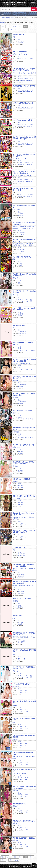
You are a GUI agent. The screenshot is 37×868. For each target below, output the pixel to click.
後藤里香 (22, 363)
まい (25, 175)
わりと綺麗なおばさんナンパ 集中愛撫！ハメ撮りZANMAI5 (24, 70)
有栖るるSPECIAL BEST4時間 (23, 342)
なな (14, 654)
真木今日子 (23, 774)
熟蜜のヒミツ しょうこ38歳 (22, 599)
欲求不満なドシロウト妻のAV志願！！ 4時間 (23, 189)
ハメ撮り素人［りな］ (20, 547)
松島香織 (15, 637)
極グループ (21, 386)
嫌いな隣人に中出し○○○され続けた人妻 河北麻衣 (24, 394)
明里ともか (16, 210)
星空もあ (15, 840)
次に (16, 30)
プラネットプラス (23, 691)
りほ (14, 37)
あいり (20, 54)
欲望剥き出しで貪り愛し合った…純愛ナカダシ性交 (24, 377)
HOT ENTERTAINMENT (25, 60)
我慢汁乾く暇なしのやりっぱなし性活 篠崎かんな (24, 275)
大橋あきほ (23, 569)
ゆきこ (30, 73)
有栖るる (15, 345)
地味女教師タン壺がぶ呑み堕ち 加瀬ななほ (24, 429)
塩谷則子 (30, 569)
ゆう (21, 158)
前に (3, 27)
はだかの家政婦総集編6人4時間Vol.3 (23, 753)
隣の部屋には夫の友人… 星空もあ (24, 838)
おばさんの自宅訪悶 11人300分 (23, 103)
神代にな (15, 466)
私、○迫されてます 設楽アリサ (23, 257)
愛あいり (15, 586)
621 (15, 27)
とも (25, 158)
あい (14, 158)
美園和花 (15, 739)
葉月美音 (29, 757)
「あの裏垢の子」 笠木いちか (22, 411)
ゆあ (18, 175)
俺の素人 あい (17, 616)
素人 (20, 56)
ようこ (15, 54)
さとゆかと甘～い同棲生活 (21, 479)
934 (11, 30)
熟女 (20, 39)
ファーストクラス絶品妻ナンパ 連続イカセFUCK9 (24, 155)
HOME (3, 22)
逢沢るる (15, 757)
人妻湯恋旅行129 (18, 35)
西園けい (26, 245)
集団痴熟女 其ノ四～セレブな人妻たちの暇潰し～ (24, 634)
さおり (15, 73)
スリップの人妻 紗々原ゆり (21, 684)
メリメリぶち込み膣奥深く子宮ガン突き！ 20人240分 (24, 582)
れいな (25, 54)
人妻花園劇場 (22, 385)
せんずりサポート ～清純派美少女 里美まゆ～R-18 (24, 668)
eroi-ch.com (26, 866)
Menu (3, 14)
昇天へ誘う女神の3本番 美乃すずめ (24, 496)
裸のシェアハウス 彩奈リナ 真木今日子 (24, 770)
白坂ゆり (30, 228)
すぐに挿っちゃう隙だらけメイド (23, 445)
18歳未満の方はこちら (8, 18)
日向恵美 (15, 381)
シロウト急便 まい (19, 325)
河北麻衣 (15, 398)
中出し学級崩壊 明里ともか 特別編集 (24, 206)
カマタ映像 (21, 232)
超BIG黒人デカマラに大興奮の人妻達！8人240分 (24, 241)
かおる (20, 73)
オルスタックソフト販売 (25, 299)
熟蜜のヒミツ (22, 605)
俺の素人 (21, 622)
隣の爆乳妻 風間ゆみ (19, 804)
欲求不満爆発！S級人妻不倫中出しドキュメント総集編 (24, 565)
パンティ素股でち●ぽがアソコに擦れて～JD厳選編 (24, 309)
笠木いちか (16, 413)
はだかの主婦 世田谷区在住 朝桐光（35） (24, 719)
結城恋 (31, 245)
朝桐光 (15, 722)
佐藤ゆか (15, 481)
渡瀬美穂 (22, 586)
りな (18, 158)
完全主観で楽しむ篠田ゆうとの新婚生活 (24, 702)
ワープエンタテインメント (26, 419)
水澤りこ (22, 757)
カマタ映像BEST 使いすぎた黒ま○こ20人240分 (24, 223)
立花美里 (15, 244)
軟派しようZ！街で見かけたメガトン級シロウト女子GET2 (24, 172)
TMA (20, 349)
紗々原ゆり (16, 686)
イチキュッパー (23, 523)
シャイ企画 (21, 641)
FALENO (21, 451)
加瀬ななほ (16, 432)
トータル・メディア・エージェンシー (24, 351)
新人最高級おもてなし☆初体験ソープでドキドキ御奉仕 (24, 463)
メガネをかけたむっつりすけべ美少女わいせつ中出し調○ (24, 360)
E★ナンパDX (22, 658)
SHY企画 (21, 643)
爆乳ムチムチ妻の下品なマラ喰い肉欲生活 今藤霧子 (24, 787)
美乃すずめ (16, 498)
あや (21, 175)
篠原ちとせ (16, 823)
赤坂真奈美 (31, 227)
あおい (25, 73)
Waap (20, 417)
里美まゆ (15, 671)
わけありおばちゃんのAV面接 (22, 120)
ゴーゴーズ (21, 41)
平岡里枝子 (23, 637)
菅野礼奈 (29, 244)
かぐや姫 (21, 214)
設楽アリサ (16, 259)
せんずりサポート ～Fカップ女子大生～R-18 (24, 292)
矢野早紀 (29, 586)
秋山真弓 (15, 569)
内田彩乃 (22, 244)
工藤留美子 (31, 517)
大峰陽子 (23, 228)
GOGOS (21, 43)
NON (20, 282)
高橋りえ (19, 245)
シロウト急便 (22, 332)
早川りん (15, 295)
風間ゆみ (15, 806)
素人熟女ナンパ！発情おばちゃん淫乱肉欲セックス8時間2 (24, 138)
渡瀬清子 (23, 227)
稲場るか (15, 363)
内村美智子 (16, 228)
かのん (29, 175)
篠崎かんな (16, 278)
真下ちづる (23, 517)
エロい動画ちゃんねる (14, 866)
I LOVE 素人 (22, 554)
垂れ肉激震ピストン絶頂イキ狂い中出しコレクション (24, 514)
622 (20, 27)
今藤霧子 (15, 791)
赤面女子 (21, 314)
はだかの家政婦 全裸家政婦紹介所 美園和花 (24, 736)
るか (14, 175)
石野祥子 (15, 519)
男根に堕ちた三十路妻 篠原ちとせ (24, 821)
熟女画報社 (21, 574)
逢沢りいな (29, 363)
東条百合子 (16, 227)
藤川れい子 (31, 637)
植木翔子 (15, 601)
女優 (20, 280)
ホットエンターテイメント (26, 58)
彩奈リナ (15, 774)
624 (31, 27)
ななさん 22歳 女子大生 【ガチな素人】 (24, 651)
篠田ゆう (15, 705)
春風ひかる (16, 447)
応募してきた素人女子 (20, 52)
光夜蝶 (20, 263)
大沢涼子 (15, 517)
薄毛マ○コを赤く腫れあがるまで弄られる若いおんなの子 (24, 531)
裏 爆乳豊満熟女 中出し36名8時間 (24, 86)
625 (3, 30)
